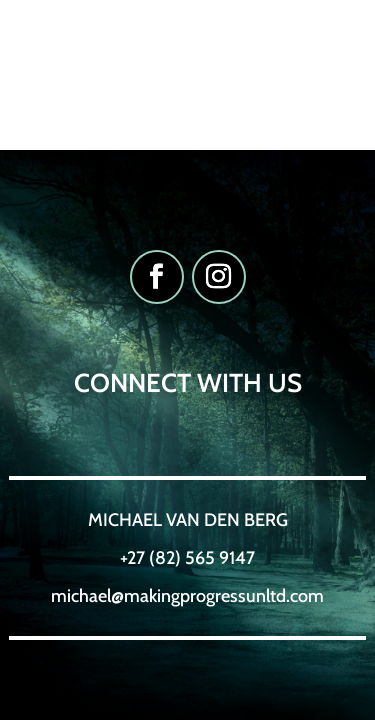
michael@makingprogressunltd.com (187, 596)
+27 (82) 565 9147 (187, 558)
